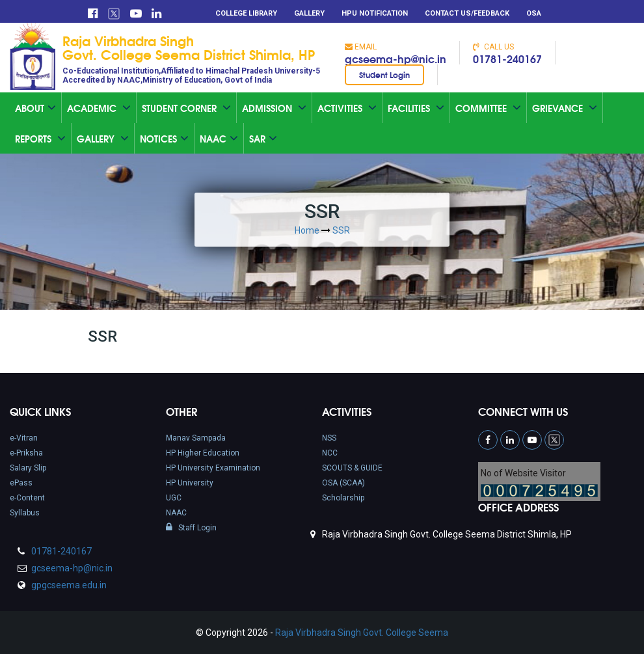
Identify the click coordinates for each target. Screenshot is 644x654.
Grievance (565, 108)
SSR (341, 230)
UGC (174, 498)
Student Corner (186, 108)
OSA (534, 13)
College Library (246, 13)
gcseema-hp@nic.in (396, 58)
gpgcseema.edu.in (68, 585)
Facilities (416, 108)
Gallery (309, 13)
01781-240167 (507, 58)
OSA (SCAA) (343, 483)
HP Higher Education (203, 453)
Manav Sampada (196, 438)
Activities (347, 108)
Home (307, 230)
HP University (190, 483)
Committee (488, 108)
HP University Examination (213, 468)
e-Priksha (26, 453)
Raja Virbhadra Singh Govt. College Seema (362, 633)
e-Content (27, 498)
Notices (164, 139)
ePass (21, 483)
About (35, 108)
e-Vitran (24, 438)
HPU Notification (375, 13)
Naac (219, 139)
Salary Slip (28, 468)
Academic (99, 108)
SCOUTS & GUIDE (352, 468)
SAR (263, 139)
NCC (330, 453)
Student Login (384, 75)
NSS (329, 438)
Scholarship (343, 498)
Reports (40, 139)
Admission (274, 108)
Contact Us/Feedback (467, 13)
